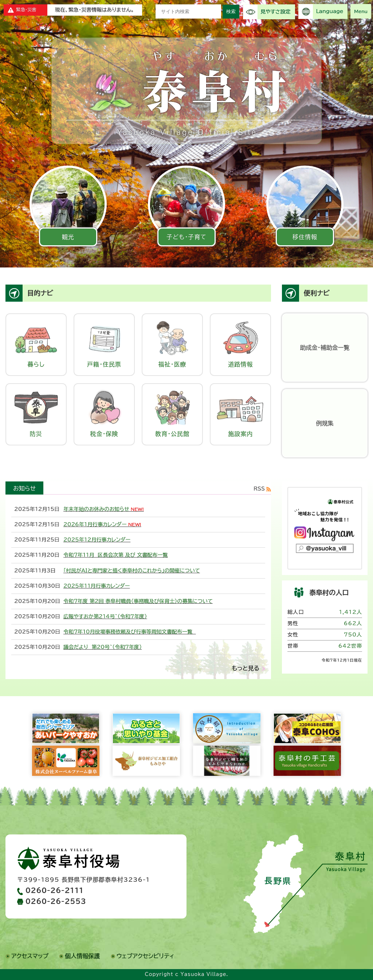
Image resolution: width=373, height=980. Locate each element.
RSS (259, 489)
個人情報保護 (82, 956)
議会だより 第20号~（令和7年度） (103, 647)
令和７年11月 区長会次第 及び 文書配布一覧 (116, 555)
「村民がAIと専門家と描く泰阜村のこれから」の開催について (132, 571)
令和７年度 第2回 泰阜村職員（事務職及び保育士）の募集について (138, 601)
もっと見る (246, 668)
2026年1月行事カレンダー (95, 524)
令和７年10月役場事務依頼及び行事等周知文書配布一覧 (129, 632)
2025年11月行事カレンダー (97, 586)
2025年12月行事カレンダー (97, 540)
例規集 (325, 423)
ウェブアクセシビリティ (146, 956)
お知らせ (24, 488)
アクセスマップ (30, 956)
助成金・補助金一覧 (325, 348)
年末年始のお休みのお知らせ (96, 509)
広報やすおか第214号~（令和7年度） (105, 616)
